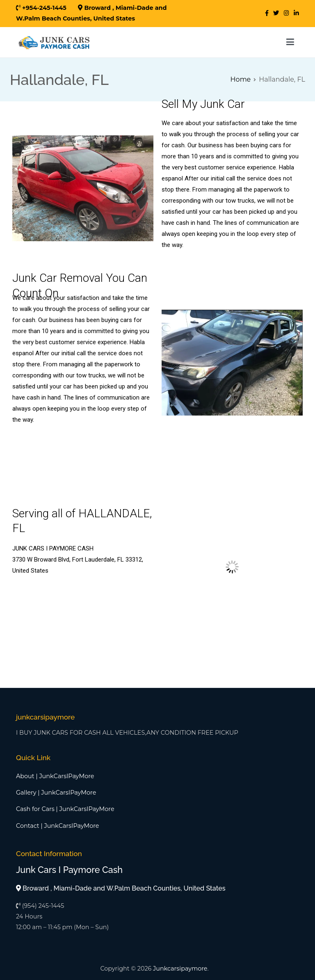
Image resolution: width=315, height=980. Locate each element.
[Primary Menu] (290, 42)
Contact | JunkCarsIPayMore (58, 826)
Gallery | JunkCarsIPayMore (56, 793)
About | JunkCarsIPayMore (55, 776)
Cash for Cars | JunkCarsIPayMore (65, 809)
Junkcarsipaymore (180, 969)
